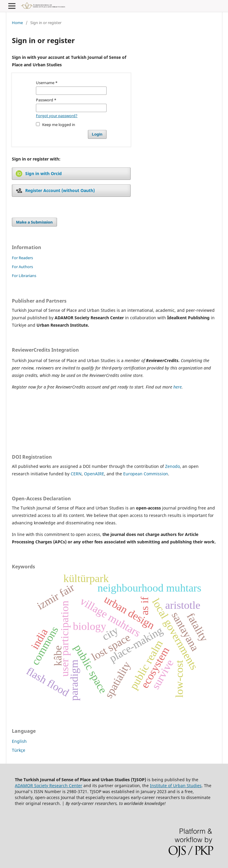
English (19, 741)
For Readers (22, 258)
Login (97, 134)
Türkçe (19, 750)
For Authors (22, 267)
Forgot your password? (57, 116)
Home (17, 23)
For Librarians (24, 276)
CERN (76, 474)
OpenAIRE (94, 474)
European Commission (146, 474)
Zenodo (172, 466)
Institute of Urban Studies (176, 786)
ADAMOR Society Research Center (49, 786)
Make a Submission (34, 222)
